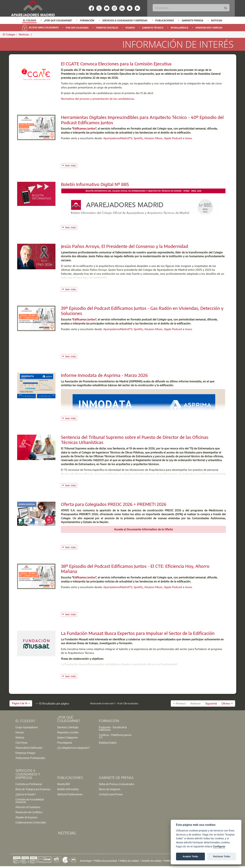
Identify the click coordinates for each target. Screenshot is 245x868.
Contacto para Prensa (111, 794)
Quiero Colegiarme (67, 737)
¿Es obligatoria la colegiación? (73, 748)
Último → (227, 703)
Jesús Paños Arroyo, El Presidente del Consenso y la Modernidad (125, 246)
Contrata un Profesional (29, 784)
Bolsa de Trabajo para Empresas (33, 789)
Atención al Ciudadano (28, 807)
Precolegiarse (65, 742)
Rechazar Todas (222, 856)
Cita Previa (21, 742)
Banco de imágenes (110, 789)
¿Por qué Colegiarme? (58, 20)
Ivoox (188, 138)
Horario (20, 732)
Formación (87, 20)
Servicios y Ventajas (68, 727)
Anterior (196, 703)
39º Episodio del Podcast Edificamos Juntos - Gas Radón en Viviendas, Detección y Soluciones (142, 311)
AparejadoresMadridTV (118, 138)
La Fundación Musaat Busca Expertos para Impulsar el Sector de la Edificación (138, 633)
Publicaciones (165, 20)
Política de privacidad (106, 861)
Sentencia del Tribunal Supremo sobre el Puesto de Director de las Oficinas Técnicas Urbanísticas (135, 440)
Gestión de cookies (152, 861)
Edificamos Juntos (84, 128)
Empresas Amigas (25, 753)
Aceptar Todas (190, 856)
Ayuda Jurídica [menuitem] (179, 28)
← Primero (180, 703)
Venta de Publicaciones (70, 794)
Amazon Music (153, 138)
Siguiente (211, 703)
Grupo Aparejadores (27, 727)
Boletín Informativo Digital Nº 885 (95, 184)
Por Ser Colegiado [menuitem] (77, 28)
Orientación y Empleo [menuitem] (209, 28)
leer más (71, 165)
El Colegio (30, 20)
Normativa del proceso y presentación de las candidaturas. (98, 99)
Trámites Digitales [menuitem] (107, 28)
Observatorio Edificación (29, 748)
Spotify (138, 138)
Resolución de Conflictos (29, 812)
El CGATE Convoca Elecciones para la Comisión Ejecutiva (116, 64)
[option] (29, 20)
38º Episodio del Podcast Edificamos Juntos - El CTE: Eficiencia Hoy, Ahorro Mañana (135, 569)
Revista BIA (64, 784)
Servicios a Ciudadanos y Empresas (125, 20)
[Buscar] (191, 8)
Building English (108, 742)
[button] (21, 703)
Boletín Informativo (68, 789)
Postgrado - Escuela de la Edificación (113, 728)
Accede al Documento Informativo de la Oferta (143, 529)
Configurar (219, 847)
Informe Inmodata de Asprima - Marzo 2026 (104, 375)
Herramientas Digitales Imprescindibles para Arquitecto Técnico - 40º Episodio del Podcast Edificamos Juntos (142, 120)
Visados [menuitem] (130, 28)
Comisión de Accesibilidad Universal (30, 801)
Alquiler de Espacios (26, 817)
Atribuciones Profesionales (30, 758)
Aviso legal (86, 861)
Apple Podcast (173, 138)
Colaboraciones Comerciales (31, 822)
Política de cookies (129, 861)
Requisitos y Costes (68, 732)
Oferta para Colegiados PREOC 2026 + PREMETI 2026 (114, 504)
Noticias (217, 20)
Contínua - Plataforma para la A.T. (115, 736)
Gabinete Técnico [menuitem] (153, 28)
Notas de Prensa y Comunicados (117, 784)
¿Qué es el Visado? (26, 794)
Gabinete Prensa (192, 20)
